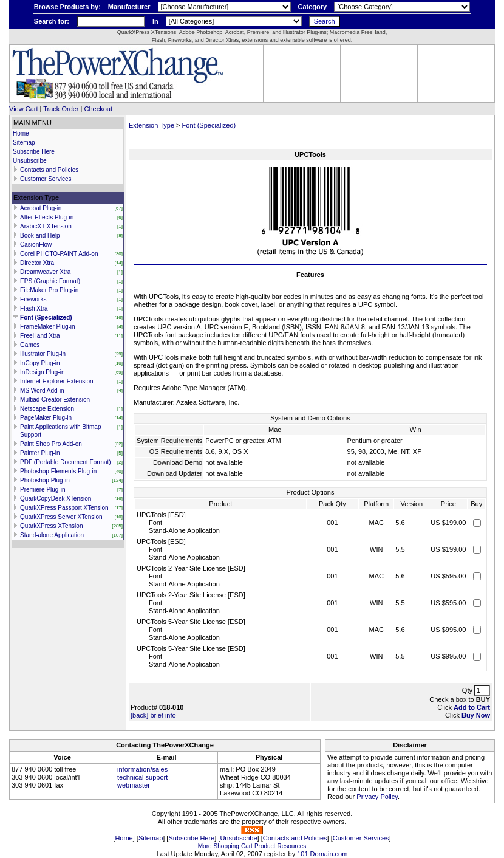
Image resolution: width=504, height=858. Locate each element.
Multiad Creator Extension (55, 400)
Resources (291, 846)
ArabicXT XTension (46, 226)
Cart (247, 846)
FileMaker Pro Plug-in (49, 290)
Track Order (61, 109)
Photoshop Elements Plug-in (58, 471)
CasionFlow (36, 245)
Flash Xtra (34, 308)
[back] (139, 715)
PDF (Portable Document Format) (66, 462)
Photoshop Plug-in (45, 480)
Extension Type (152, 125)
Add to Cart (472, 707)
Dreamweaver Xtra (45, 272)
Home (21, 133)
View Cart (23, 109)
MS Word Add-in (42, 390)
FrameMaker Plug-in (48, 327)
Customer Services (46, 179)
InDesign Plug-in (42, 372)
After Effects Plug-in (47, 217)
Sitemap (24, 142)
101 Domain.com (322, 854)
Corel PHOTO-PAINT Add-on (59, 254)
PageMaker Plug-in (46, 418)
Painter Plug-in (40, 453)
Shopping (226, 846)
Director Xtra (37, 263)
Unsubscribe (30, 161)
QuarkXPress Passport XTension (64, 508)
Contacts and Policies (49, 170)
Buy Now (476, 715)
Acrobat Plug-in (41, 208)
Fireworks (33, 299)
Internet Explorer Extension (57, 381)
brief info (163, 715)
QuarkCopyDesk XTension (56, 499)
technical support (142, 777)
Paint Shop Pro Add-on (51, 444)
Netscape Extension (47, 409)
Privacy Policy (377, 797)
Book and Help (40, 235)
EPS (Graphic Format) (50, 281)
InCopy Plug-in (40, 363)
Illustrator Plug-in (43, 354)
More (205, 846)
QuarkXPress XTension (51, 526)
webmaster (134, 785)
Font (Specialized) (46, 317)
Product (265, 846)
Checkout (98, 109)
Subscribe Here (34, 152)
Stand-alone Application (52, 535)
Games (30, 345)
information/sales (142, 769)
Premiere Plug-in (43, 489)
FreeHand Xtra (40, 336)
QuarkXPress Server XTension (61, 517)
